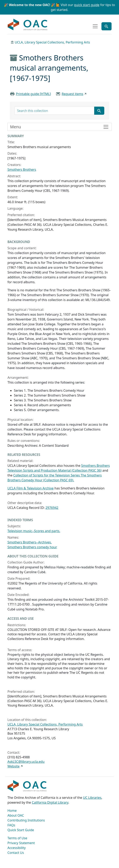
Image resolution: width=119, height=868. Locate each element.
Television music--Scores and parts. (34, 531)
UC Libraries (92, 798)
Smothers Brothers (22, 170)
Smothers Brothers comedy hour (32, 547)
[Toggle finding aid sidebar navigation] (60, 127)
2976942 (52, 508)
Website (14, 766)
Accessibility (17, 848)
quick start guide (87, 5)
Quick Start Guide (21, 830)
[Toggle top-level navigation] (95, 26)
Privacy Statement (21, 843)
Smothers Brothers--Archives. (30, 542)
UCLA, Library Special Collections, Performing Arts (52, 42)
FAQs (11, 825)
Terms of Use (17, 838)
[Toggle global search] (106, 26)
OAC (28, 25)
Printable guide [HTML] (33, 94)
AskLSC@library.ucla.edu (26, 762)
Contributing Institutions (26, 820)
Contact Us (16, 853)
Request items (73, 94)
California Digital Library (50, 802)
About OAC (16, 815)
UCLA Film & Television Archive (31, 488)
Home (12, 811)
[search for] (54, 111)
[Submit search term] (99, 111)
